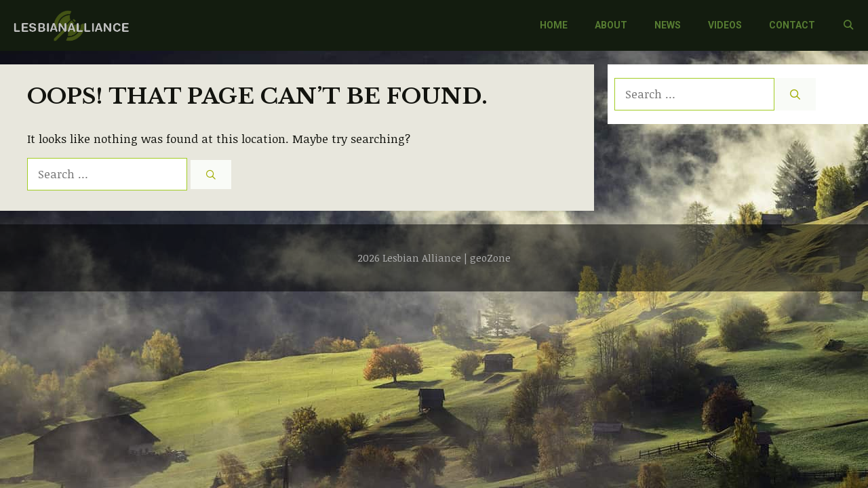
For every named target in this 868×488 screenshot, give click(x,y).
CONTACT (792, 25)
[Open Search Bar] (848, 25)
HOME (554, 25)
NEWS (668, 25)
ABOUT (611, 25)
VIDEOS (725, 25)
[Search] (211, 175)
